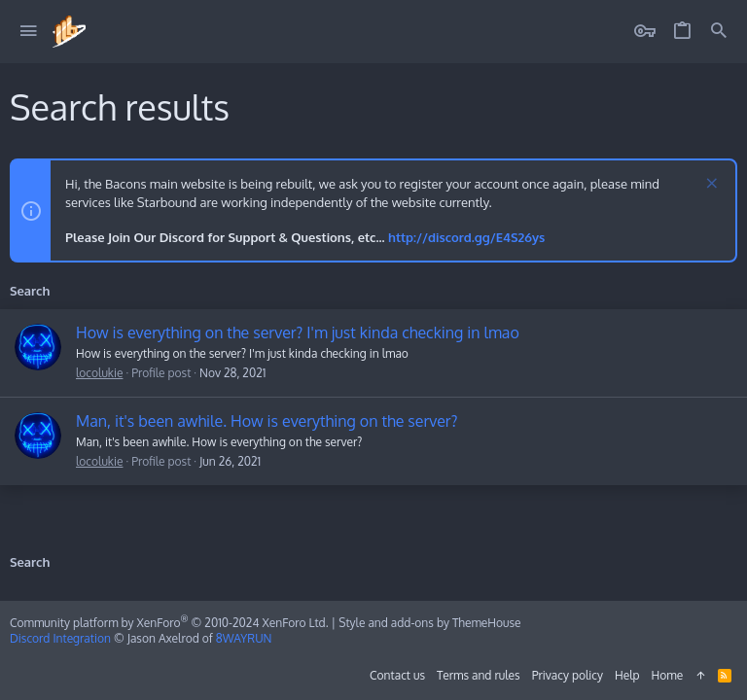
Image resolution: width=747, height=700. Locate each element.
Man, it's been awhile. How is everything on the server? (267, 421)
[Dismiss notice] (710, 185)
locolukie (99, 373)
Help (627, 675)
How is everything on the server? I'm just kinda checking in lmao (298, 332)
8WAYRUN (244, 638)
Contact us (397, 675)
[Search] (719, 32)
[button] (29, 32)
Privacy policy (568, 675)
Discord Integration (60, 638)
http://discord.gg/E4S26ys (466, 237)
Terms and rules (479, 675)
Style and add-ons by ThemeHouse (429, 623)
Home (668, 675)
